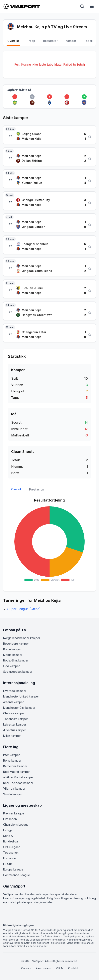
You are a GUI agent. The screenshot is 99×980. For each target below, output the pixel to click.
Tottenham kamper (16, 719)
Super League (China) (24, 609)
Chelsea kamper (14, 713)
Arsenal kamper (13, 702)
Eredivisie (10, 858)
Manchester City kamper (19, 708)
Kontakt (73, 968)
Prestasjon (37, 489)
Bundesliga (10, 841)
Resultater (50, 41)
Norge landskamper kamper (22, 638)
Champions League (16, 825)
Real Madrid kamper (16, 772)
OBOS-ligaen (12, 847)
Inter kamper (11, 755)
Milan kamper (12, 736)
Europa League (13, 869)
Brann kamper (12, 649)
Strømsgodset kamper (18, 672)
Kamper (71, 41)
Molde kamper (13, 655)
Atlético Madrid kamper (18, 777)
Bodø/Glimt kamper (16, 660)
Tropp (31, 41)
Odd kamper (11, 666)
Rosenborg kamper (16, 644)
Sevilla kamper (13, 794)
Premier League (14, 813)
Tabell (88, 41)
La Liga (8, 830)
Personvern (43, 968)
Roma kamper (12, 760)
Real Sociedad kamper (18, 783)
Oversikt (13, 41)
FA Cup (8, 864)
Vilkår (60, 968)
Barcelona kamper (15, 766)
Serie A (8, 836)
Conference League (17, 875)
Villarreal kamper (14, 789)
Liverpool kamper (15, 691)
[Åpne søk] (82, 6)
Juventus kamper (15, 730)
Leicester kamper (15, 724)
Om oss (26, 968)
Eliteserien (10, 819)
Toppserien (11, 853)
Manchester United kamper (21, 696)
